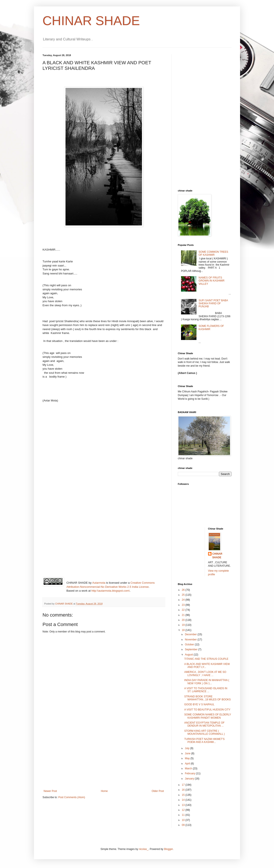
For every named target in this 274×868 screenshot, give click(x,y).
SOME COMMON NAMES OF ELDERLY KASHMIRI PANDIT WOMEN (208, 716)
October (190, 644)
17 (184, 785)
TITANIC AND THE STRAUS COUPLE (206, 659)
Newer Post (50, 791)
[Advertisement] (104, 757)
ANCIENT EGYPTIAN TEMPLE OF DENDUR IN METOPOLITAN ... (204, 724)
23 (184, 605)
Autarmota (99, 583)
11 (184, 815)
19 (184, 625)
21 (184, 615)
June (188, 753)
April (188, 764)
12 (184, 810)
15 (184, 795)
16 (184, 790)
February (190, 773)
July (188, 748)
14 (184, 800)
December (191, 634)
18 (184, 630)
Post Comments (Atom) (72, 797)
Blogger (168, 849)
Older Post (158, 791)
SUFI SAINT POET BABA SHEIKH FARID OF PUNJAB (213, 304)
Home (104, 791)
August (189, 655)
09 (184, 825)
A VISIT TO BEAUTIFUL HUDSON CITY (207, 710)
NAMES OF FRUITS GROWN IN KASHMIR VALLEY (212, 281)
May (188, 758)
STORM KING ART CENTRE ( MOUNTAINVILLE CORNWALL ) (205, 732)
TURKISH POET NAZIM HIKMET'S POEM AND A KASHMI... (204, 741)
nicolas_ (144, 849)
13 (184, 805)
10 (184, 820)
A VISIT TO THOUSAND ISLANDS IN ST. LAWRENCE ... (206, 690)
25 (184, 595)
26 (184, 590)
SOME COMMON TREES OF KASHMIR (213, 253)
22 (184, 610)
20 (184, 620)
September (192, 649)
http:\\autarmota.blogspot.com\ (111, 591)
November (191, 640)
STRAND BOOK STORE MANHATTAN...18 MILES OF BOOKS (208, 698)
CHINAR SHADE (91, 21)
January (190, 779)
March (189, 768)
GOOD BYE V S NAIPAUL (199, 704)
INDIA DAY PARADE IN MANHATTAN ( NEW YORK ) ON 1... (207, 682)
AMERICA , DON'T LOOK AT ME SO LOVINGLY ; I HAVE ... (205, 674)
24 (184, 600)
